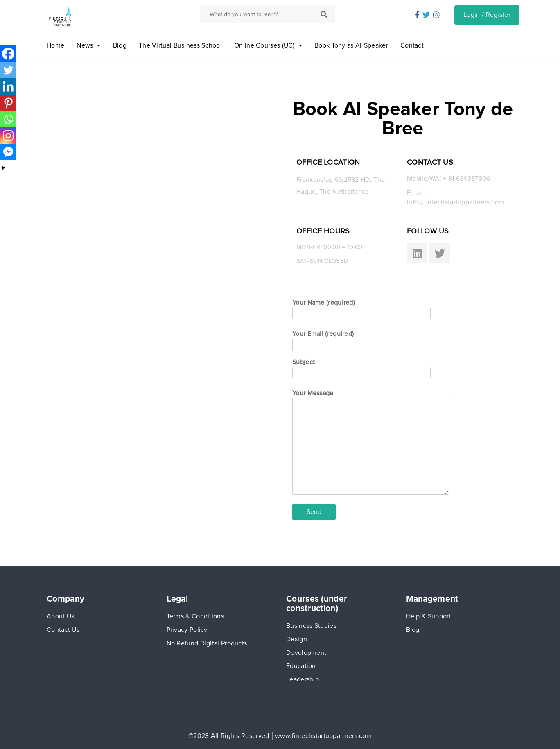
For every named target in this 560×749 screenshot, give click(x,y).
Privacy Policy (187, 630)
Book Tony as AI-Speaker (351, 45)
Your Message (371, 443)
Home (55, 45)
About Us (60, 616)
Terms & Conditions (195, 616)
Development (306, 653)
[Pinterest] (8, 103)
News (85, 45)
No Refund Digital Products (207, 643)
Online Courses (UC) (264, 45)
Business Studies (311, 626)
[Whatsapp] (8, 119)
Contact (412, 45)
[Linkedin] (8, 86)
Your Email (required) (370, 339)
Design (297, 639)
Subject (361, 367)
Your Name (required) (361, 308)
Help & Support (429, 616)
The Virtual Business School (180, 45)
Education (301, 666)
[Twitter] (8, 70)
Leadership (303, 679)
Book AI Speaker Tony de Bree (403, 119)
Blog (120, 45)
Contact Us (63, 630)
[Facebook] (8, 54)
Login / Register (487, 15)
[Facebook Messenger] (8, 152)
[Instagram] (8, 136)
